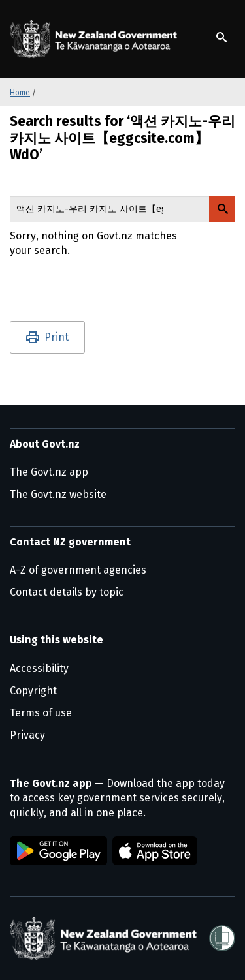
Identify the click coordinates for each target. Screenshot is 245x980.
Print (57, 337)
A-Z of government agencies (78, 570)
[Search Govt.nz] (222, 209)
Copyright (33, 691)
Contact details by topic (67, 592)
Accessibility (39, 668)
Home (20, 93)
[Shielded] (222, 938)
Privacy (27, 735)
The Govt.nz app (49, 472)
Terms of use (41, 713)
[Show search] (221, 37)
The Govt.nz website (58, 494)
